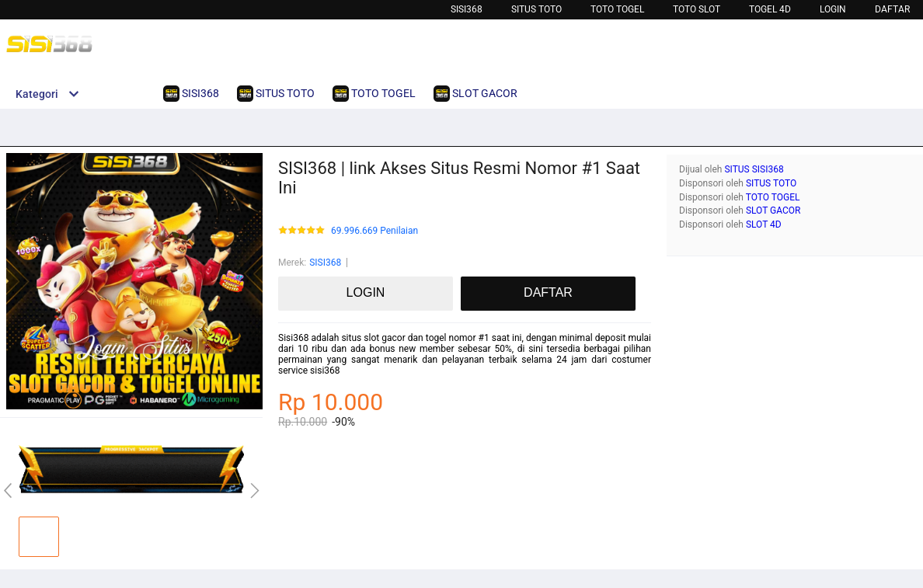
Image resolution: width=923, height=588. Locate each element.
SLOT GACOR (773, 210)
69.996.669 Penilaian (374, 231)
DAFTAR (892, 9)
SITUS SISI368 (754, 169)
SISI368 (467, 9)
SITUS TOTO (771, 183)
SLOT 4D (764, 224)
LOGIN (833, 9)
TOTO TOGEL (617, 9)
